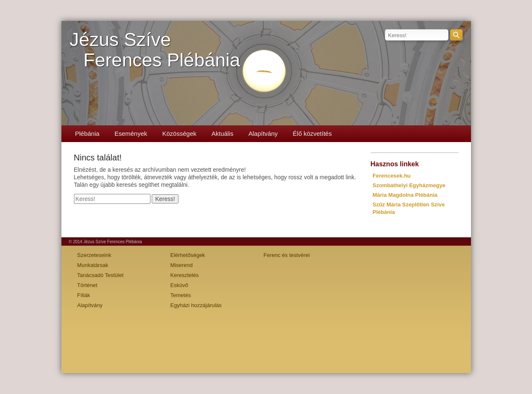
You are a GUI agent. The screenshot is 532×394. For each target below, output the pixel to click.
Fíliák (84, 295)
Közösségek (179, 133)
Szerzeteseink (94, 255)
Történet (87, 285)
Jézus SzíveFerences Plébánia (155, 50)
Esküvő (179, 285)
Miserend (182, 265)
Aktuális (223, 133)
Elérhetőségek (188, 255)
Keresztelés (185, 275)
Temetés (181, 295)
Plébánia (87, 133)
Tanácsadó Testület (101, 275)
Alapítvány (263, 133)
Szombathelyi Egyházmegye (409, 185)
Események (131, 133)
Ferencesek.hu (392, 176)
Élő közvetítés (312, 133)
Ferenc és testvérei (287, 255)
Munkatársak (93, 265)
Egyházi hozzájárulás (196, 305)
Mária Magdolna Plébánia (405, 195)
